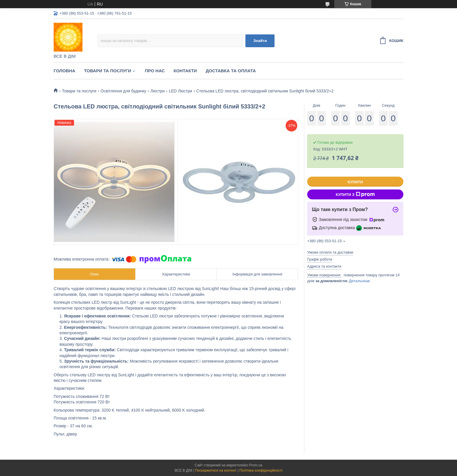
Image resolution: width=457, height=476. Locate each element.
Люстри (158, 91)
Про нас (155, 71)
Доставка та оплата (231, 71)
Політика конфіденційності (261, 470)
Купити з (355, 194)
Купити (355, 182)
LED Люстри (180, 91)
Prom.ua (256, 465)
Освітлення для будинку (123, 91)
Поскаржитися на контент (216, 470)
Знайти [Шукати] (260, 41)
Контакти (185, 71)
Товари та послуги (108, 71)
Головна (64, 71)
